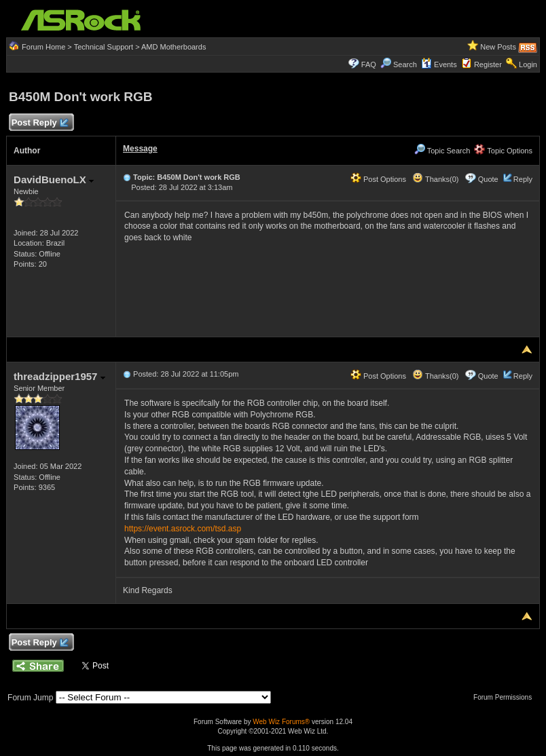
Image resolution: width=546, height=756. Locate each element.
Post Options (378, 179)
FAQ (369, 64)
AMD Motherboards (174, 47)
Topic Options (503, 151)
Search (405, 64)
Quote (488, 179)
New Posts (498, 47)
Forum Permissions (506, 697)
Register (488, 64)
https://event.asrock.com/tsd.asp (183, 529)
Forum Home (43, 47)
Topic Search (442, 151)
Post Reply (39, 123)
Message (140, 149)
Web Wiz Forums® (281, 722)
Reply (523, 179)
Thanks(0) (435, 179)
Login (528, 64)
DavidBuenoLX (54, 179)
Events (439, 64)
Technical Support (104, 47)
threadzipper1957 (59, 376)
